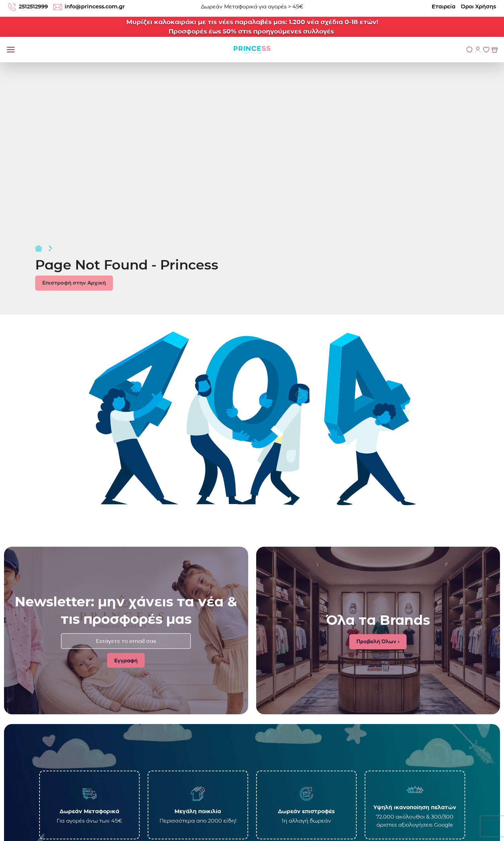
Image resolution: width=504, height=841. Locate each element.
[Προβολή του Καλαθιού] (495, 50)
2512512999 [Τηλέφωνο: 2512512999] (28, 7)
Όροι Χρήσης (478, 7)
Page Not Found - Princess (127, 265)
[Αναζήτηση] (470, 50)
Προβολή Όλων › (378, 641)
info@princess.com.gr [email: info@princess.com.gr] (89, 7)
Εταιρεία (444, 7)
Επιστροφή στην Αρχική (74, 283)
